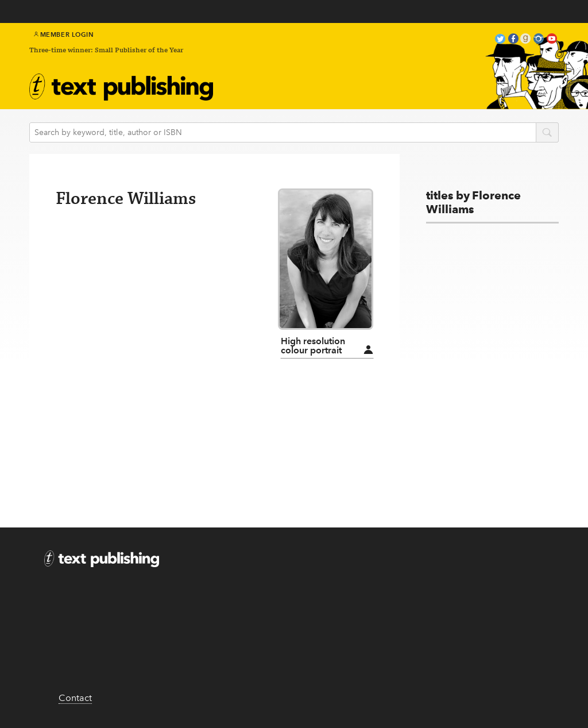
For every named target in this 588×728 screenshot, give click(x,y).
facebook (513, 40)
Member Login (64, 34)
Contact (75, 698)
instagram (539, 40)
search (547, 133)
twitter (500, 40)
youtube (552, 40)
